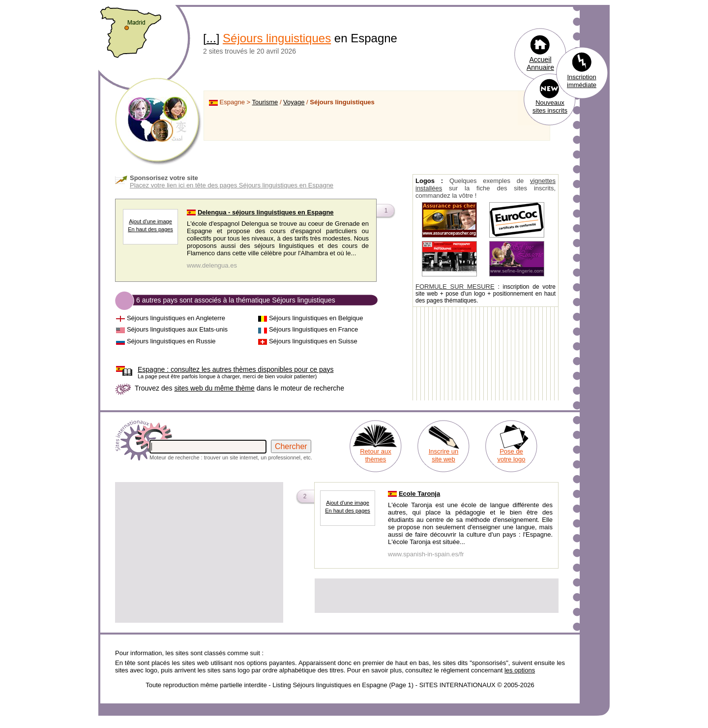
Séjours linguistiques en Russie (171, 341)
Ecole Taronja (419, 494)
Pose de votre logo (511, 455)
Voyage (294, 102)
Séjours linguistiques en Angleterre (176, 318)
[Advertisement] (199, 552)
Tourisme (265, 102)
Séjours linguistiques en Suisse (313, 341)
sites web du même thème (214, 388)
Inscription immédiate (582, 81)
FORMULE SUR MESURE (455, 287)
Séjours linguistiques (277, 38)
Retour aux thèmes (376, 455)
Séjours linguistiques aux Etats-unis (177, 329)
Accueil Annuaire (540, 63)
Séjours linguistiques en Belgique (316, 318)
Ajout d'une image (150, 221)
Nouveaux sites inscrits (550, 106)
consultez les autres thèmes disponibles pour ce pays (236, 369)
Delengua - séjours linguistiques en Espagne (266, 212)
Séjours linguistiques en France (313, 329)
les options (520, 670)
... (211, 38)
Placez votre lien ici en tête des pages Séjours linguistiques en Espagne (232, 185)
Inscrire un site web (444, 455)
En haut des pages (150, 229)
